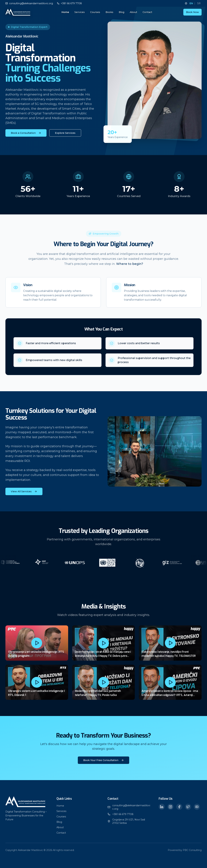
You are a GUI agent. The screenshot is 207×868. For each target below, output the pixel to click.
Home (65, 12)
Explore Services (65, 133)
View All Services (24, 491)
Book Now (192, 12)
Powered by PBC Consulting (185, 850)
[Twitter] (188, 807)
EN (191, 3)
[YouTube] (197, 807)
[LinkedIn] (162, 807)
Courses (95, 12)
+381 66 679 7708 (123, 814)
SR (199, 3)
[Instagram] (170, 807)
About (133, 12)
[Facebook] (179, 807)
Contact (147, 12)
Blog (122, 12)
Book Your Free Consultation (103, 760)
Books (109, 12)
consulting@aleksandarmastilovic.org (131, 807)
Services (80, 12)
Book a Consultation (26, 133)
